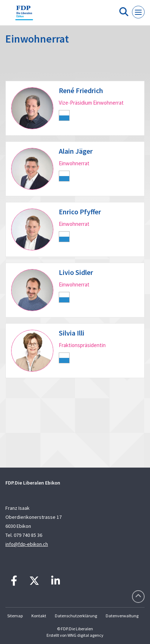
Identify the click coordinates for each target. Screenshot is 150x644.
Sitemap (15, 616)
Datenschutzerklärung (76, 616)
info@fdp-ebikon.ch (27, 544)
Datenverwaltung (122, 616)
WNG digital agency (85, 635)
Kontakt (39, 616)
